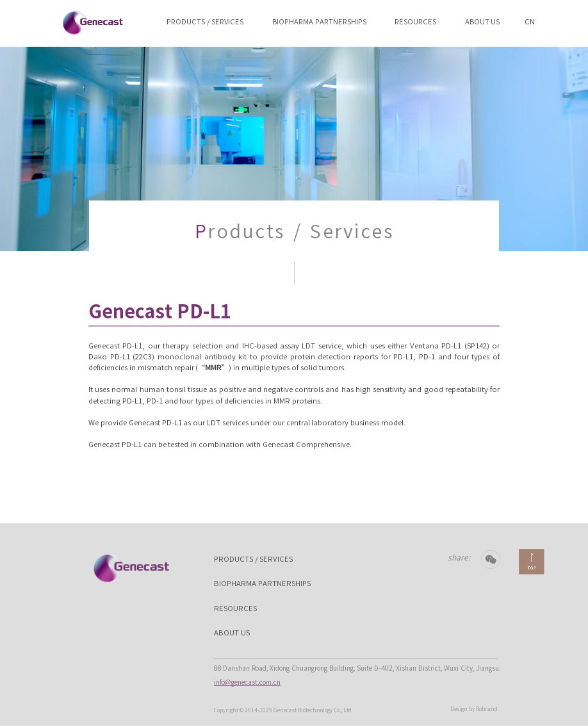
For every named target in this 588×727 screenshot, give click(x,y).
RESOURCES (415, 21)
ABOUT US (483, 21)
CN (530, 16)
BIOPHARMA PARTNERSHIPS (319, 21)
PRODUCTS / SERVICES (205, 21)
